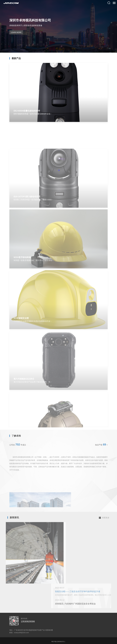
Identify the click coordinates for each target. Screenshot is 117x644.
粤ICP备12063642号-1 (58, 642)
